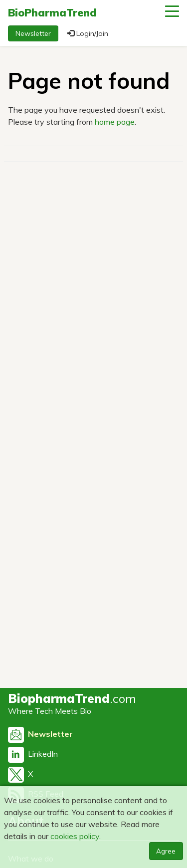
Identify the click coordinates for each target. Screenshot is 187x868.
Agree (166, 851)
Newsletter (33, 33)
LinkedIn (33, 754)
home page (115, 122)
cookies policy (75, 836)
